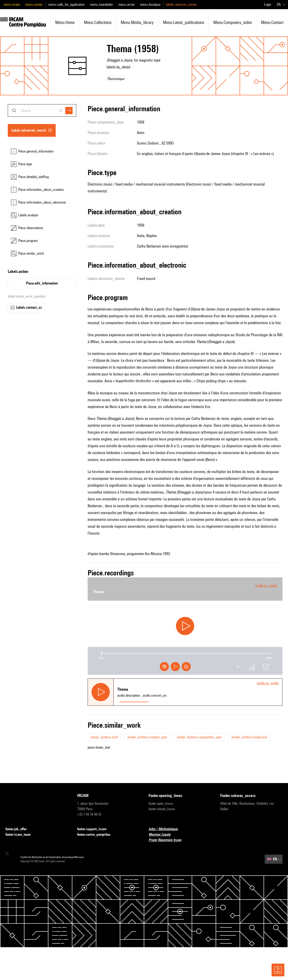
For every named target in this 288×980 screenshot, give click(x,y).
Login (268, 4)
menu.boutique (150, 4)
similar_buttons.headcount (249, 737)
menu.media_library (137, 22)
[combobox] (42, 110)
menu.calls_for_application (67, 4)
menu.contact (272, 22)
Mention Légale (162, 835)
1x (238, 667)
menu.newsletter (102, 4)
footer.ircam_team (21, 835)
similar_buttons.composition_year (199, 737)
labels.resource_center (182, 4)
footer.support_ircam (94, 829)
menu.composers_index (233, 22)
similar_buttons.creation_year (147, 737)
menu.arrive (127, 4)
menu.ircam (12, 4)
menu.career (34, 4)
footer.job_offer (19, 829)
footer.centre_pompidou (97, 835)
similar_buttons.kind (104, 737)
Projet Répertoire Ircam (168, 840)
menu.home (65, 22)
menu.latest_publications (183, 22)
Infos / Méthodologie (166, 829)
